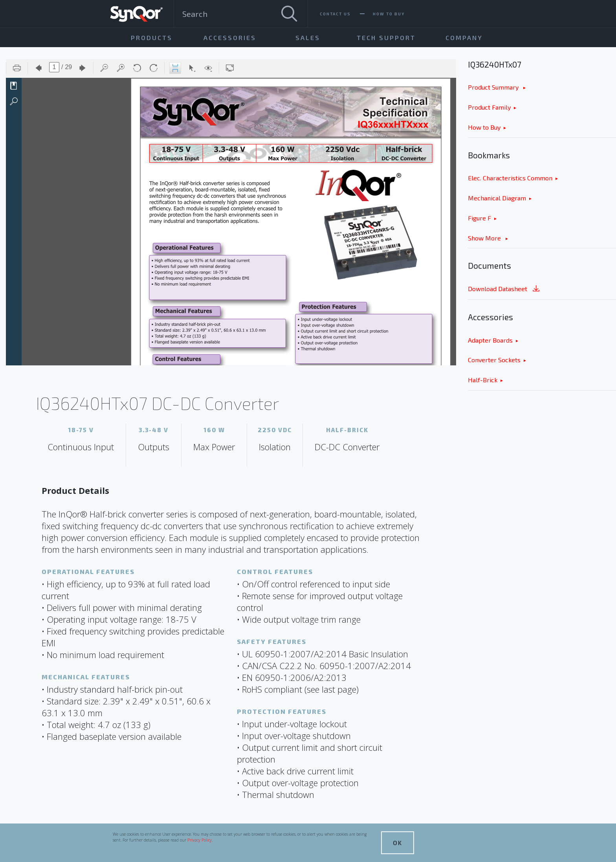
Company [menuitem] (464, 38)
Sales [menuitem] (308, 38)
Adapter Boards (490, 340)
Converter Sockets (494, 360)
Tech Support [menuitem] (386, 38)
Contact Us (335, 14)
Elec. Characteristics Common (510, 178)
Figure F (479, 218)
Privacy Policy (200, 840)
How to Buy (484, 127)
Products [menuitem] (152, 38)
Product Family (489, 107)
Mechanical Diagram (497, 198)
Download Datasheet (504, 289)
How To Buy (389, 14)
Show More (485, 238)
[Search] (289, 14)
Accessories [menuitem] (230, 38)
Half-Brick (483, 380)
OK (398, 843)
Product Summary (494, 87)
